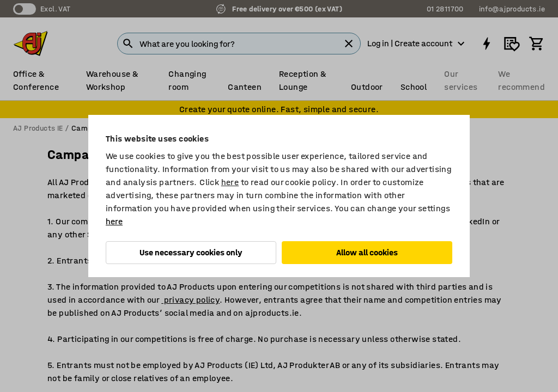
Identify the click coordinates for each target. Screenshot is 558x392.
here (230, 182)
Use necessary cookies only (191, 252)
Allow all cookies (367, 252)
